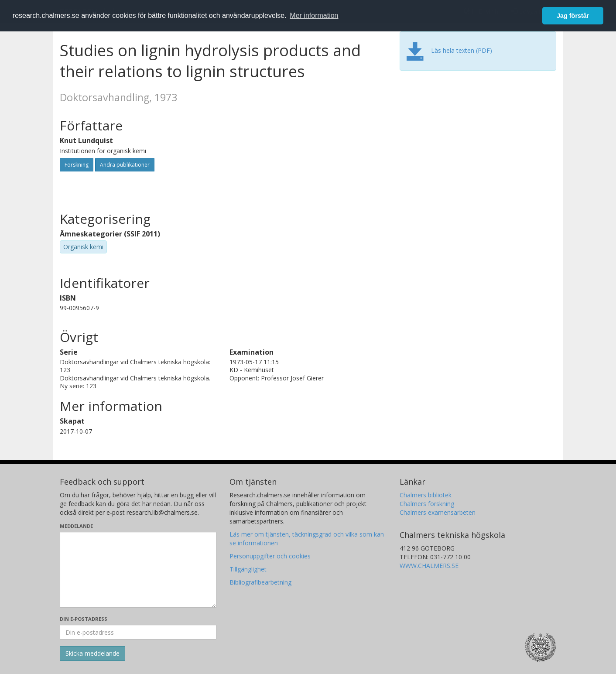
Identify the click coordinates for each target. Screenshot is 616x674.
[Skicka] (92, 653)
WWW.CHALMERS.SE (429, 566)
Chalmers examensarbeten (438, 512)
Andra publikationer (125, 165)
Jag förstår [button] (573, 16)
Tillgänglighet (248, 569)
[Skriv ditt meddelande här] (138, 570)
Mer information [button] (314, 15)
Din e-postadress (84, 619)
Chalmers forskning (427, 504)
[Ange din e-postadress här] (138, 632)
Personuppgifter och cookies (270, 556)
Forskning (77, 165)
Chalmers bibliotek (426, 495)
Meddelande (76, 526)
